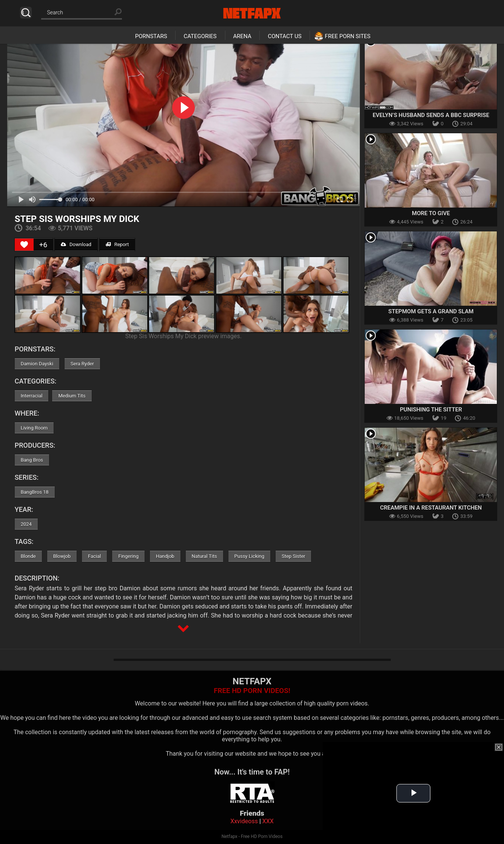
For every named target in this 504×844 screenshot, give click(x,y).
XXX (268, 821)
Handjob (165, 556)
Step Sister (294, 556)
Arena (242, 36)
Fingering (128, 556)
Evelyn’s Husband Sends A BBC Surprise (431, 115)
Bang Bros (32, 460)
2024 (26, 524)
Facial (94, 556)
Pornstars (151, 36)
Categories (200, 36)
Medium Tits (72, 396)
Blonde (28, 556)
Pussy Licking (249, 556)
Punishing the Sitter (431, 410)
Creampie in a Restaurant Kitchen (431, 508)
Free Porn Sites (348, 36)
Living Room (34, 428)
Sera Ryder (82, 364)
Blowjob (62, 556)
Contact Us (284, 36)
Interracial (32, 396)
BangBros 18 (35, 492)
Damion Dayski (37, 364)
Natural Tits (204, 556)
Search (26, 13)
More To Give (431, 213)
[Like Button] (24, 245)
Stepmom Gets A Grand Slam (431, 311)
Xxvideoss (244, 821)
